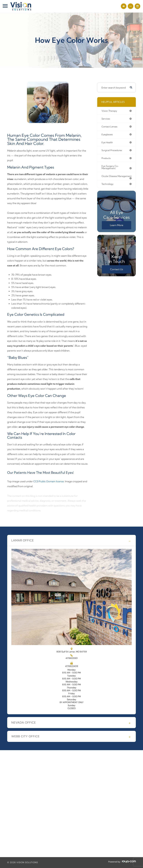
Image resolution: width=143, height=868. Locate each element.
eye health (107, 143)
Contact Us (117, 273)
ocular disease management (110, 179)
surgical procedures (113, 151)
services (106, 119)
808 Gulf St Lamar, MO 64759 (72, 650)
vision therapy (110, 111)
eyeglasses (107, 135)
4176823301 (72, 658)
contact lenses (110, 127)
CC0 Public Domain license (49, 481)
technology (108, 188)
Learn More (117, 229)
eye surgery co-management (111, 168)
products (106, 159)
